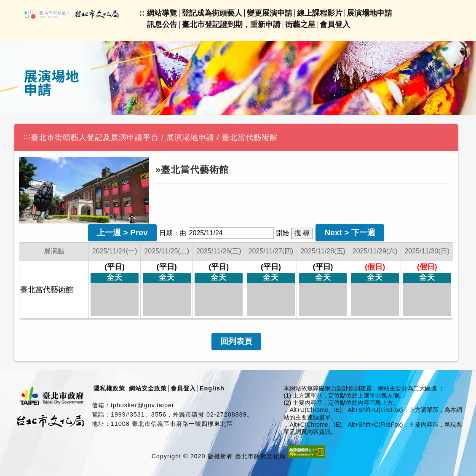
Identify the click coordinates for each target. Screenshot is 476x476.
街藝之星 (300, 24)
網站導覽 (162, 13)
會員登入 (335, 24)
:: (142, 13)
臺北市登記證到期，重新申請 (231, 24)
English (212, 388)
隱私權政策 (109, 388)
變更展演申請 (270, 13)
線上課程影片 (320, 13)
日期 (166, 233)
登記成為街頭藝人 (212, 13)
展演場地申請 (369, 13)
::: (27, 137)
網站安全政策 (148, 388)
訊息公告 (162, 24)
